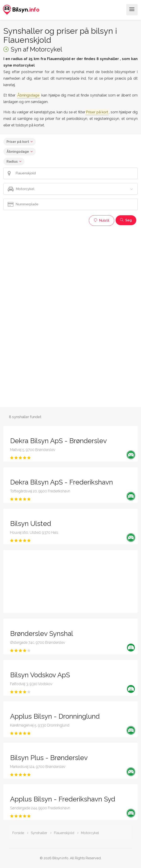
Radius (12, 161)
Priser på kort (18, 142)
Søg (126, 220)
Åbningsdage (18, 152)
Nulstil (102, 220)
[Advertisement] (70, 260)
